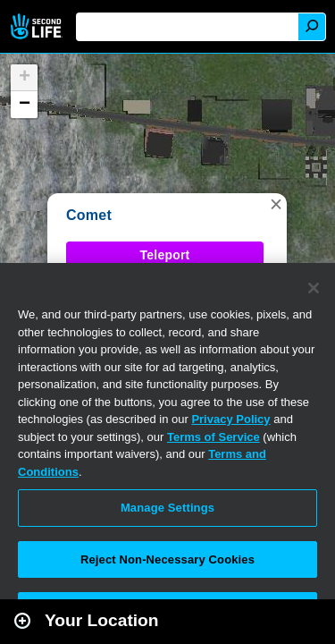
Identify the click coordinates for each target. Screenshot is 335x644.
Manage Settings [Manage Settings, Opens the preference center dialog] (167, 508)
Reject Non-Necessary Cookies (167, 559)
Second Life (38, 26)
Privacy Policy (230, 419)
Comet (89, 215)
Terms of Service (214, 437)
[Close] (314, 288)
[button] (276, 204)
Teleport (165, 255)
